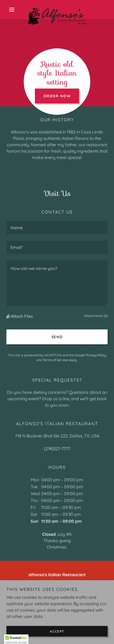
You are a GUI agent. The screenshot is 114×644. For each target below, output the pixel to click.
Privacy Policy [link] (96, 355)
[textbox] (57, 228)
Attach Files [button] (22, 316)
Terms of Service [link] (55, 360)
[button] (14, 10)
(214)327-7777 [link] (57, 449)
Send (57, 337)
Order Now (57, 96)
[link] (57, 10)
